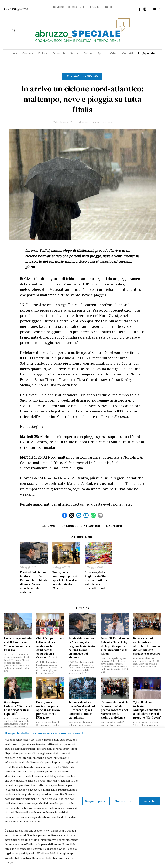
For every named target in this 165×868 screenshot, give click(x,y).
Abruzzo (49, 526)
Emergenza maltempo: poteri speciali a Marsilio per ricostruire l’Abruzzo (65, 580)
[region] (82, 798)
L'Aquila (95, 7)
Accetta (150, 801)
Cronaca (73, 76)
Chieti (83, 7)
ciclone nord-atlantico (81, 526)
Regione (58, 7)
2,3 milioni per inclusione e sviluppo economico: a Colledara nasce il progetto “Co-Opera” (147, 710)
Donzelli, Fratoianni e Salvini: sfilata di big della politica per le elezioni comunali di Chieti (115, 646)
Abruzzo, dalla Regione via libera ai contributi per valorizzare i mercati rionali (97, 580)
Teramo (107, 7)
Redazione (82, 122)
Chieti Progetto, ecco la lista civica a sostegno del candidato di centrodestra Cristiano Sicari (50, 648)
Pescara (72, 7)
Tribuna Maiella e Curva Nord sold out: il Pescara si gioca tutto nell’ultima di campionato (82, 710)
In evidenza (90, 76)
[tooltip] (140, 9)
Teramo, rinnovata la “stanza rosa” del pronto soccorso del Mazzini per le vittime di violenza (115, 710)
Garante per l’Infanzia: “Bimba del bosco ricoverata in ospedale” (18, 708)
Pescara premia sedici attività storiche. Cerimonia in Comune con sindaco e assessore (147, 646)
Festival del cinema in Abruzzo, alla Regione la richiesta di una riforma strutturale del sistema (34, 582)
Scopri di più (94, 801)
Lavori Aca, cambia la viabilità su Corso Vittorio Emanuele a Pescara (18, 644)
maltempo (114, 526)
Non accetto (123, 801)
